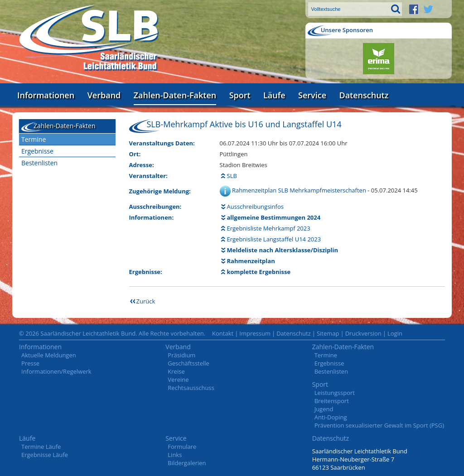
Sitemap (328, 333)
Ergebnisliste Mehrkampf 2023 (269, 228)
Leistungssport (335, 393)
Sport (240, 95)
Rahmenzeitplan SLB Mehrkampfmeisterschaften (300, 190)
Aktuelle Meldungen (49, 355)
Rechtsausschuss (191, 388)
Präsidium (181, 355)
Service (312, 95)
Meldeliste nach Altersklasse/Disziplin (283, 250)
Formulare (182, 447)
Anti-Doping (331, 417)
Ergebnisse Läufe (45, 455)
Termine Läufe (41, 447)
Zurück (146, 301)
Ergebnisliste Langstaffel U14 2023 (274, 239)
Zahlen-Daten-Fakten (175, 95)
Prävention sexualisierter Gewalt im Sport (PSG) (379, 425)
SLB (232, 176)
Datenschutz (364, 95)
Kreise (176, 371)
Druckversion (363, 333)
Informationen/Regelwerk (56, 371)
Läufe (274, 95)
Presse (30, 363)
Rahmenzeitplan (251, 261)
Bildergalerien (187, 463)
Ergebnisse (37, 151)
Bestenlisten (39, 163)
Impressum (255, 333)
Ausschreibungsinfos (255, 207)
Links (175, 455)
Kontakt (223, 333)
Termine (34, 139)
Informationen (46, 95)
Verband (104, 95)
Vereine (178, 380)
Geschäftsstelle (188, 363)
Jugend (324, 409)
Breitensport (332, 401)
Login (395, 333)
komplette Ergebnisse (259, 272)
